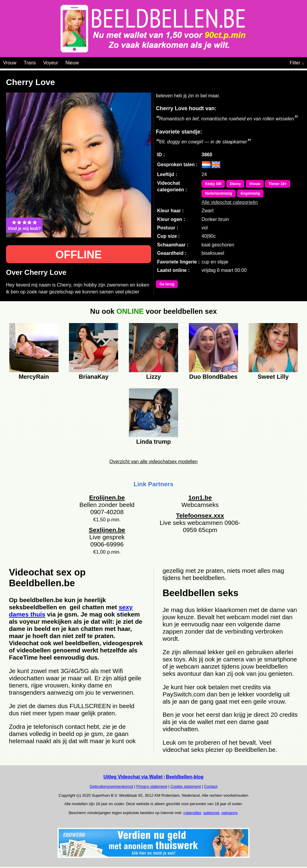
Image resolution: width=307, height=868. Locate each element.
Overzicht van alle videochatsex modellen (153, 462)
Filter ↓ (297, 63)
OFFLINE (79, 255)
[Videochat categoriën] (83, 62)
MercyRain (34, 377)
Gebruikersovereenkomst (111, 786)
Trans (30, 63)
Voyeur (51, 63)
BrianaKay (94, 377)
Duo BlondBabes (213, 377)
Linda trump (153, 442)
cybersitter (192, 813)
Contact (211, 786)
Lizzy (154, 377)
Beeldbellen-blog (185, 777)
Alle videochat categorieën (230, 202)
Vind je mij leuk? (24, 225)
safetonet (211, 813)
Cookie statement (186, 786)
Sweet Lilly (273, 377)
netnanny (230, 813)
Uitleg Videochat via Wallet (133, 777)
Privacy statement (152, 786)
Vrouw (10, 63)
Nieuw (72, 63)
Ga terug (167, 284)
